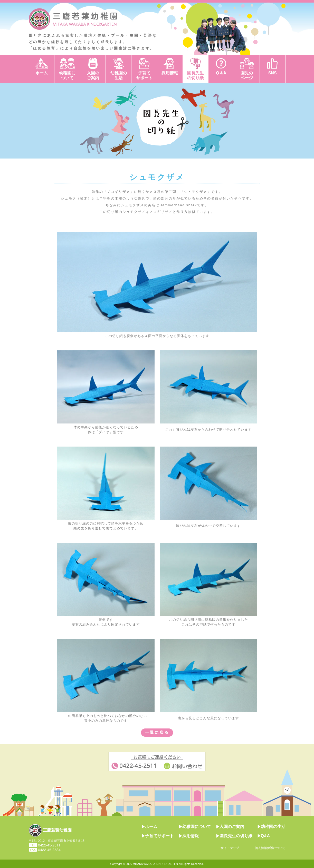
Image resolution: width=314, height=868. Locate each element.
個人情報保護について (270, 848)
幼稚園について (67, 75)
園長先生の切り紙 (195, 75)
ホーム (42, 73)
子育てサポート (144, 75)
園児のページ (247, 75)
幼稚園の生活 (119, 75)
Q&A (264, 836)
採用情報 (170, 73)
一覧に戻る (157, 732)
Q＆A (221, 73)
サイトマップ (230, 848)
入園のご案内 (93, 75)
